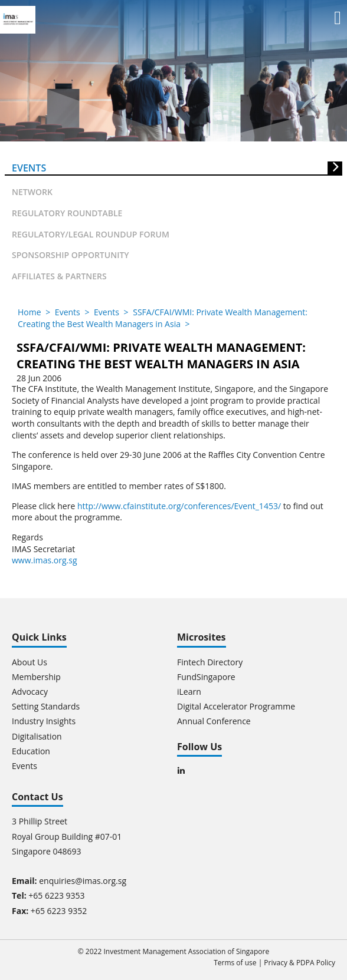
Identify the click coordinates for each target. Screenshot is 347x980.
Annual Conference (214, 721)
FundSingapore (206, 677)
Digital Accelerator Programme (236, 706)
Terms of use (235, 963)
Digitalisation (37, 736)
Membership (36, 677)
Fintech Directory (210, 662)
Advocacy (30, 692)
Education (31, 751)
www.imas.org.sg (45, 560)
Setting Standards (46, 706)
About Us (30, 662)
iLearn (189, 692)
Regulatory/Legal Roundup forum (91, 234)
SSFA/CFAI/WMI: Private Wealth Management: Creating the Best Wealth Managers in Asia (163, 318)
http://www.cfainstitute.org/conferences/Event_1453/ (179, 506)
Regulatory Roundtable (67, 213)
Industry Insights (44, 721)
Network (32, 192)
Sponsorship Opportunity (71, 255)
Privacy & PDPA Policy (299, 963)
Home (30, 312)
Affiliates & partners (59, 276)
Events (29, 168)
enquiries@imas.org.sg (83, 881)
